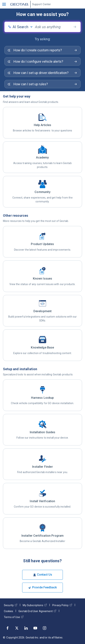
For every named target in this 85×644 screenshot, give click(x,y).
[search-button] (75, 27)
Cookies (8, 611)
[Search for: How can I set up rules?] (42, 84)
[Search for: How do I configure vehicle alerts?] (42, 61)
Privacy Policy (62, 605)
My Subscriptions (35, 605)
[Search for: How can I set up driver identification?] (42, 73)
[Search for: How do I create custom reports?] (42, 50)
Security (11, 605)
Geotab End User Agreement (37, 611)
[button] (4, 4)
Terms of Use (14, 617)
